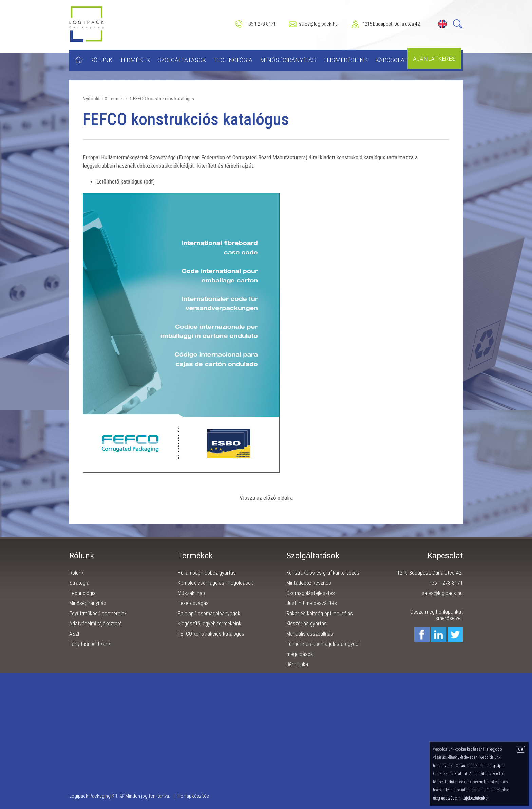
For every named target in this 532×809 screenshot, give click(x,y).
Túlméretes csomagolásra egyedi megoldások (323, 649)
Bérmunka (297, 664)
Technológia (233, 60)
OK (521, 749)
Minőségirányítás (288, 60)
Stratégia (79, 583)
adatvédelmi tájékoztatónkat (465, 798)
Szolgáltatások (182, 60)
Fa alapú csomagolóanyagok (209, 613)
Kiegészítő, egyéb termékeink (210, 624)
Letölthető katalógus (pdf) (126, 181)
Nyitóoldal (93, 99)
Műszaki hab (191, 593)
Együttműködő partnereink (98, 613)
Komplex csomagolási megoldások (215, 583)
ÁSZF (75, 634)
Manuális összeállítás (310, 634)
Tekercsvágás (193, 603)
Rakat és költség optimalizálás (320, 613)
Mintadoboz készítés (309, 583)
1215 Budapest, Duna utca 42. (392, 24)
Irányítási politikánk (90, 644)
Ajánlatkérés (434, 59)
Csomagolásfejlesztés (311, 593)
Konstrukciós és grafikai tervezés (323, 573)
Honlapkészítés (193, 796)
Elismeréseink (346, 60)
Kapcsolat (392, 60)
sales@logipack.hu (318, 24)
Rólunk (101, 60)
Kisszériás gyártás (307, 624)
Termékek (135, 60)
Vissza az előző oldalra (266, 498)
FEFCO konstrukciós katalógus (164, 99)
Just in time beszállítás (312, 603)
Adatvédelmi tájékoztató (96, 624)
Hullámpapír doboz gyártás (207, 573)
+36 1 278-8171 (261, 24)
